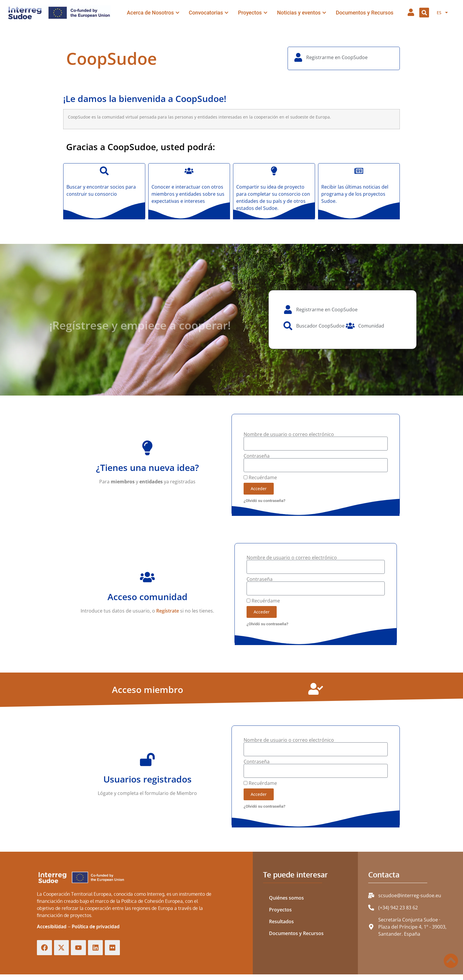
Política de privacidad (96, 926)
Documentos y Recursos (296, 933)
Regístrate (168, 611)
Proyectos (280, 910)
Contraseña (257, 456)
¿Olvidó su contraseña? (264, 500)
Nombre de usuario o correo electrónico (289, 434)
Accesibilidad (52, 926)
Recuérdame (260, 477)
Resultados (281, 921)
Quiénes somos (286, 898)
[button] (424, 13)
